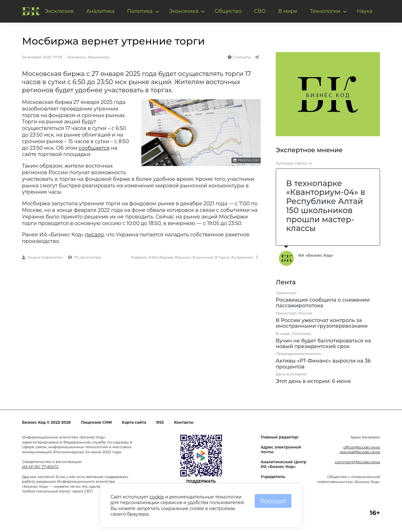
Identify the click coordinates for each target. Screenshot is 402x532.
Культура (285, 163)
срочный (204, 257)
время (141, 257)
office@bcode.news (362, 447)
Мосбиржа (163, 257)
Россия (305, 313)
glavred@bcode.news (360, 452)
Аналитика (100, 11)
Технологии (325, 11)
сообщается (94, 148)
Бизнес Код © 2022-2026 (46, 422)
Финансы (76, 57)
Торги (224, 257)
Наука (365, 11)
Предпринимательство (299, 354)
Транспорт (286, 293)
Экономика (184, 11)
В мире (288, 11)
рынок (184, 257)
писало (94, 235)
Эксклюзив (59, 11)
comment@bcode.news (357, 462)
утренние (244, 257)
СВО (260, 11)
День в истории (291, 374)
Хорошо (273, 501)
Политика (140, 11)
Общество (228, 11)
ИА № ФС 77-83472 (40, 467)
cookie (157, 497)
